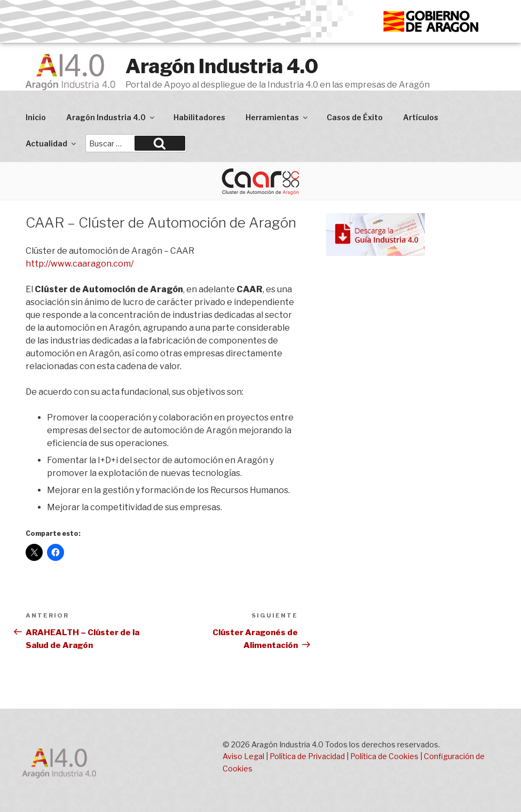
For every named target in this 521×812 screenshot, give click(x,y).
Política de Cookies (384, 756)
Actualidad (52, 143)
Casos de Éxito (355, 117)
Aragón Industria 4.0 (222, 66)
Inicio (36, 117)
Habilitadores (199, 117)
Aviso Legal (243, 756)
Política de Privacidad (307, 756)
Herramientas (277, 117)
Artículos (421, 117)
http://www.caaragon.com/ (80, 264)
